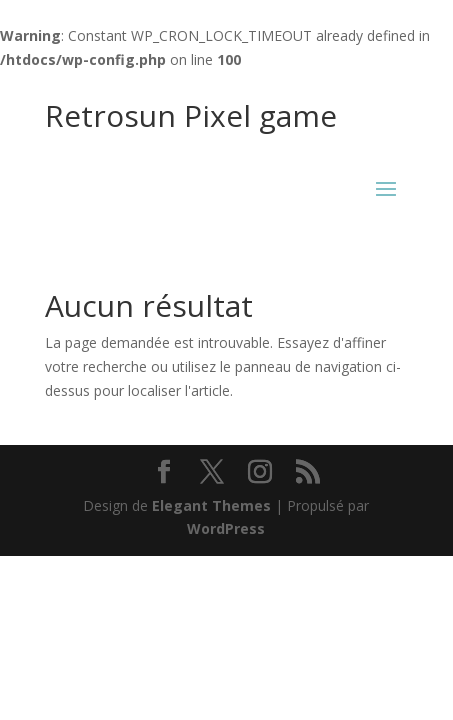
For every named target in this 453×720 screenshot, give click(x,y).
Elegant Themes (211, 505)
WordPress (226, 528)
